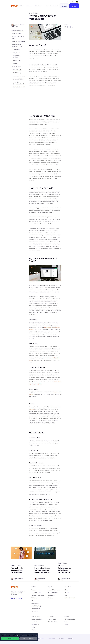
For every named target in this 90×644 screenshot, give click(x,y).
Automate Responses (19, 76)
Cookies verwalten (28, 639)
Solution (21, 6)
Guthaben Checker (53, 622)
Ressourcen (38, 6)
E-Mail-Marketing (36, 606)
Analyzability (17, 53)
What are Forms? (17, 34)
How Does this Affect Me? (18, 38)
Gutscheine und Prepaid (38, 595)
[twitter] (65, 27)
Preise (46, 6)
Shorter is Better (18, 70)
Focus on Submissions (19, 87)
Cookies (61, 638)
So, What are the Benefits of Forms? (17, 45)
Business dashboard (37, 619)
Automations (35, 603)
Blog (66, 595)
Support (50, 598)
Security (15, 64)
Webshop (34, 630)
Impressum (71, 638)
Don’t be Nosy (17, 73)
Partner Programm (69, 598)
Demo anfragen (64, 6)
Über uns (67, 590)
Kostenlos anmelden (17, 598)
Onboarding (51, 595)
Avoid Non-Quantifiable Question (19, 83)
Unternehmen (54, 6)
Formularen (34, 611)
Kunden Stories (36, 622)
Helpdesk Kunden (53, 592)
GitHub (66, 625)
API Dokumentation (70, 619)
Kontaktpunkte (36, 609)
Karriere (67, 592)
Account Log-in (52, 619)
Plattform (29, 6)
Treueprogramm (36, 590)
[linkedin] (70, 27)
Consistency (16, 49)
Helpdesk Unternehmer (54, 590)
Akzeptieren (10, 639)
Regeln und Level (36, 592)
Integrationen (35, 625)
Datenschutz (51, 638)
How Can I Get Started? (19, 42)
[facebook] (68, 27)
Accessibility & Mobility (17, 56)
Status (66, 622)
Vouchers (34, 598)
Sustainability (17, 60)
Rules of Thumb (17, 67)
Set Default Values (18, 79)
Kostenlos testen (74, 6)
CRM (33, 601)
